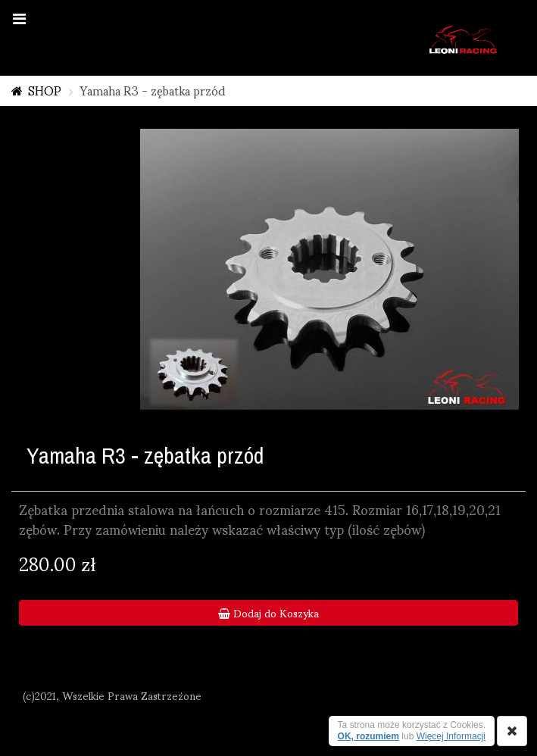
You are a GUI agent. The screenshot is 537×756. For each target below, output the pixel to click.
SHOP (45, 90)
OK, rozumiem (368, 736)
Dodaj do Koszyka (268, 613)
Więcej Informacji (451, 736)
